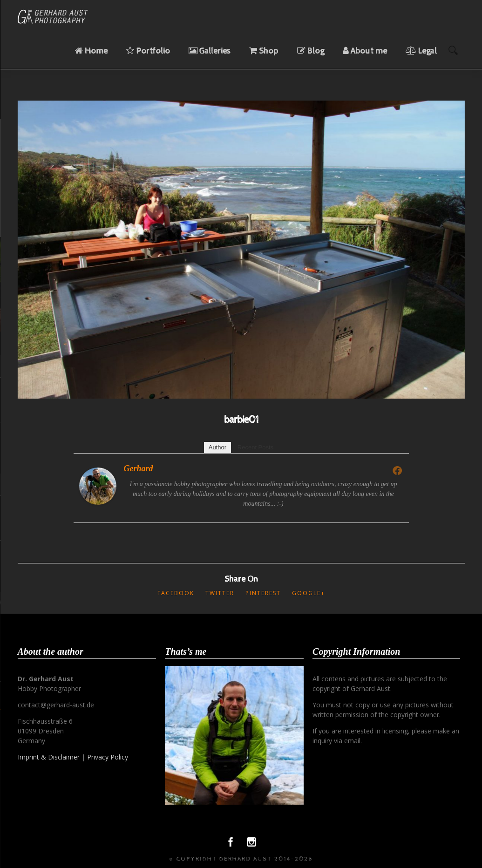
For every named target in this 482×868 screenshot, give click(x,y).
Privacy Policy (108, 757)
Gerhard (139, 468)
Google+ (309, 593)
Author (217, 447)
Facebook (176, 593)
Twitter (220, 593)
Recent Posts (255, 447)
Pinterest (263, 593)
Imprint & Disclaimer (49, 757)
